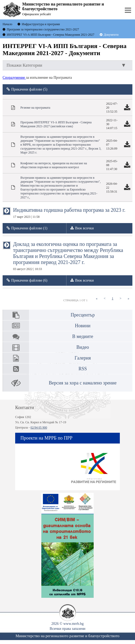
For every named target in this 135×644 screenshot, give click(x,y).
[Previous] (105, 299)
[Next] (120, 299)
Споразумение (14, 78)
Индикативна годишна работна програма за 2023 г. (69, 213)
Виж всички (85, 228)
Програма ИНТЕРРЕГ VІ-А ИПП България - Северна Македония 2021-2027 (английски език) (56, 124)
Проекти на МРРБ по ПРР (46, 438)
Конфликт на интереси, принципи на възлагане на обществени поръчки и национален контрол (54, 165)
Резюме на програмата (35, 108)
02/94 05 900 (39, 427)
